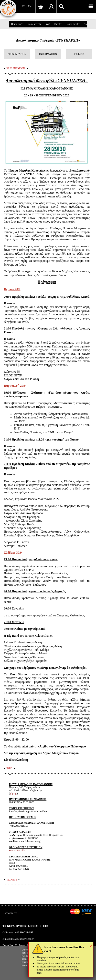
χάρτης (13, 793)
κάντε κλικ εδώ (17, 850)
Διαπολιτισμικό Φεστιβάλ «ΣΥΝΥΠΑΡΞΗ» (48, 40)
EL (24, 6)
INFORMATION (48, 54)
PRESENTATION (17, 54)
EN (30, 6)
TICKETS (79, 54)
